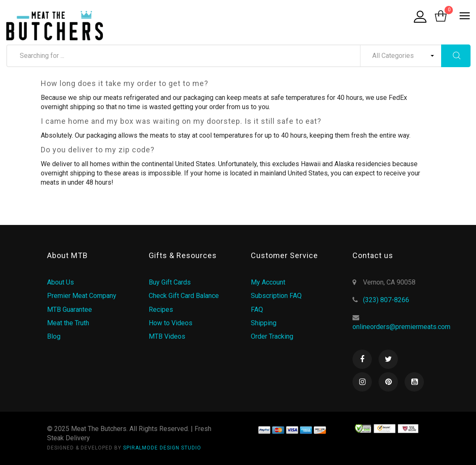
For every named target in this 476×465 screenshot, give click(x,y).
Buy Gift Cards (170, 282)
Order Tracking (272, 336)
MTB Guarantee (70, 310)
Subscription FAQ (276, 296)
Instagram (362, 382)
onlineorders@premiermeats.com (401, 327)
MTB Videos (167, 336)
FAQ (257, 310)
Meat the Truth (68, 323)
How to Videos (171, 323)
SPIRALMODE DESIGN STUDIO (162, 448)
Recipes (161, 310)
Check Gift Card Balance (184, 296)
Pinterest (388, 382)
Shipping (264, 323)
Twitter (388, 359)
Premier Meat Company (82, 296)
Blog (54, 336)
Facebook (362, 359)
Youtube (414, 382)
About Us (60, 282)
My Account (268, 282)
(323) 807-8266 (386, 300)
